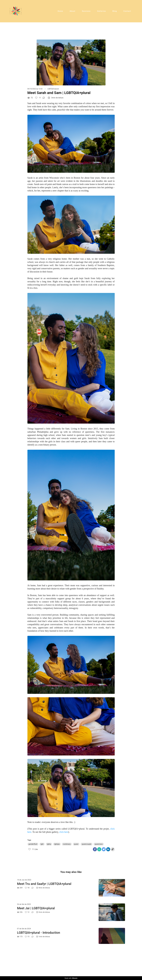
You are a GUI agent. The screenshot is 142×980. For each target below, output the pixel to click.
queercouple (86, 844)
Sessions (86, 11)
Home (60, 11)
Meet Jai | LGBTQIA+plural (36, 908)
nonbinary (67, 844)
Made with (71, 978)
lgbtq (49, 844)
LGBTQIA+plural (53, 89)
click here (64, 832)
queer (76, 844)
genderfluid (33, 844)
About (72, 11)
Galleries (102, 11)
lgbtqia (57, 844)
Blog (115, 11)
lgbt (42, 844)
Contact (127, 11)
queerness (99, 844)
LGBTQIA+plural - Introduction (39, 933)
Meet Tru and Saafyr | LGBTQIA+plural (44, 884)
